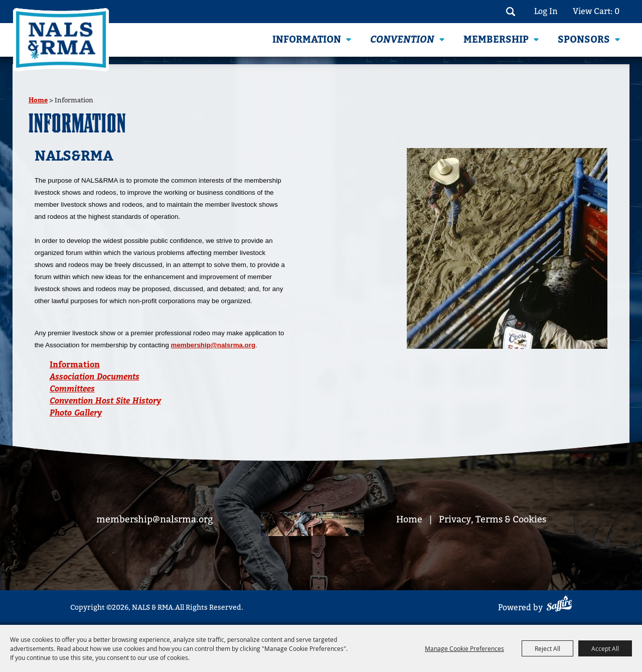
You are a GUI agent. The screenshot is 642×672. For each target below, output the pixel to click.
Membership (496, 40)
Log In (546, 12)
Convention (402, 40)
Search (510, 12)
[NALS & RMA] (61, 40)
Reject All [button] (547, 648)
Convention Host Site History (105, 401)
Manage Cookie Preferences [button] (464, 648)
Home (38, 100)
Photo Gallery (76, 413)
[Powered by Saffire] (559, 605)
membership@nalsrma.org (213, 345)
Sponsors (584, 40)
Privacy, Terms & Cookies (493, 520)
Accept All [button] (605, 648)
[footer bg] (312, 526)
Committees (72, 389)
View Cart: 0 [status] (596, 12)
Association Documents (95, 377)
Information (307, 40)
